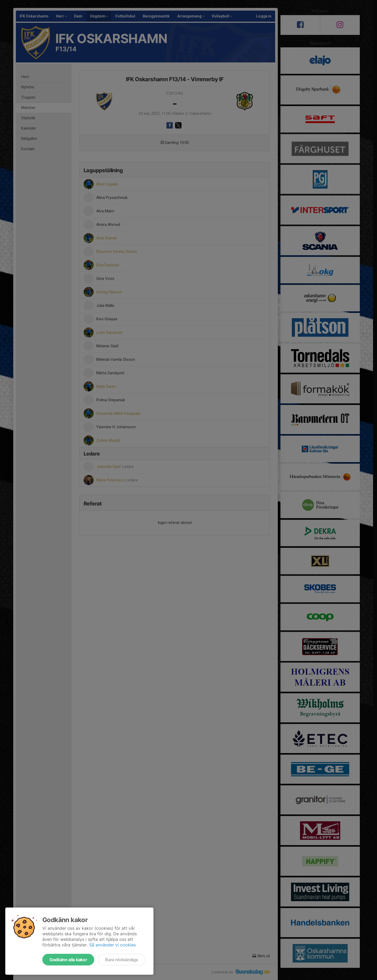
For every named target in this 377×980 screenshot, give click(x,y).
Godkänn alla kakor (68, 960)
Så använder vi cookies (112, 945)
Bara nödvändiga (122, 960)
